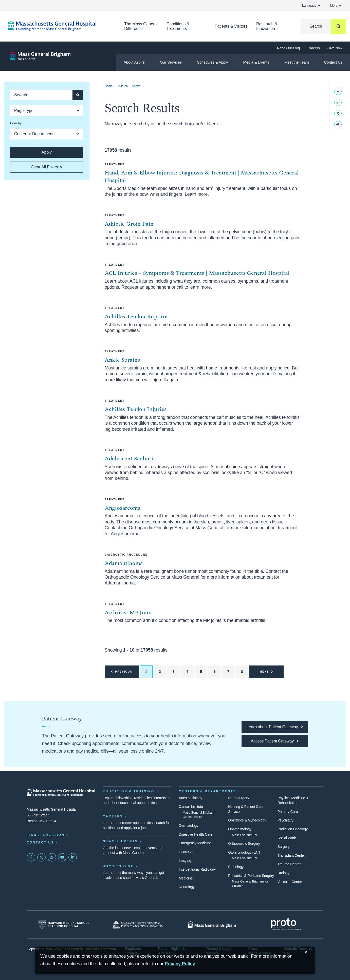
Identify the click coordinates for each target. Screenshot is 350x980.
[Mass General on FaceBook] (31, 857)
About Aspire (134, 62)
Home (109, 86)
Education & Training (129, 791)
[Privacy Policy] (180, 964)
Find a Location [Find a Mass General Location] (46, 835)
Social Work (287, 838)
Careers (314, 48)
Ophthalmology (240, 829)
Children (122, 86)
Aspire (136, 86)
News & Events (120, 841)
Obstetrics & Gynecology (247, 820)
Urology (283, 873)
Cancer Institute (191, 807)
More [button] (336, 5)
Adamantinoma (124, 563)
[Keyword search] (41, 95)
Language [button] (311, 5)
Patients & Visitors (231, 26)
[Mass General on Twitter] (42, 857)
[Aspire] (40, 56)
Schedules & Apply (212, 62)
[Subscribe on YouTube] (62, 857)
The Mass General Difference (141, 26)
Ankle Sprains (122, 360)
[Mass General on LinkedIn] (73, 857)
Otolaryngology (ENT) (245, 852)
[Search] (323, 26)
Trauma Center (289, 864)
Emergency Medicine (195, 843)
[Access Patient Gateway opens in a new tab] (275, 741)
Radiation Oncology (293, 829)
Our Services (171, 62)
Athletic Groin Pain (129, 224)
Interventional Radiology (197, 869)
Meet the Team (297, 62)
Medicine (186, 878)
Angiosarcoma (123, 508)
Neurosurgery (239, 798)
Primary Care (288, 812)
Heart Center (189, 852)
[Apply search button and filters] (78, 95)
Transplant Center (291, 855)
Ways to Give (118, 866)
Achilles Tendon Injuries (136, 409)
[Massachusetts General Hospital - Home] (61, 793)
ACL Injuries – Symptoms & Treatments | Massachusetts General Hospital (197, 273)
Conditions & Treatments (178, 26)
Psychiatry (285, 820)
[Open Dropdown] (47, 111)
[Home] (58, 26)
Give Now (335, 48)
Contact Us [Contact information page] (41, 842)
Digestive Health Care (196, 834)
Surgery (284, 847)
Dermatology (189, 826)
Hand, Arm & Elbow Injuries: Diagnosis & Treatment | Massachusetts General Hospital (202, 177)
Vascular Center (290, 882)
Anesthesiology (191, 798)
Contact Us (333, 62)
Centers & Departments (208, 791)
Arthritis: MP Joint (128, 613)
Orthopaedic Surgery (244, 844)
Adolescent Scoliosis (130, 459)
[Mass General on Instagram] (52, 857)
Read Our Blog (288, 48)
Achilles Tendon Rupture (136, 317)
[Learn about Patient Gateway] (275, 727)
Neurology (187, 887)
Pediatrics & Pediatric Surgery (251, 876)
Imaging (185, 860)
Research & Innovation (267, 26)
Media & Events (256, 62)
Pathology (236, 867)
